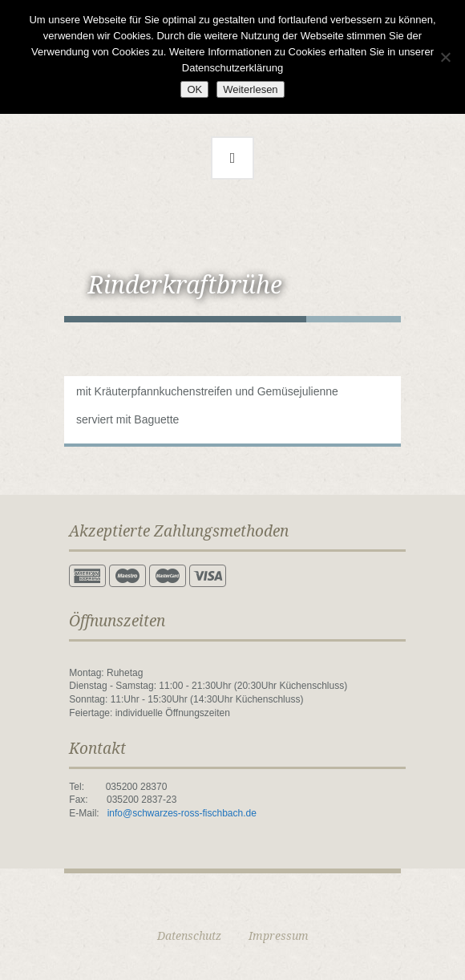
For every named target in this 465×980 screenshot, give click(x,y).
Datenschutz (189, 936)
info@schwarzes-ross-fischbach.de (182, 813)
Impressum (279, 936)
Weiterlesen (250, 89)
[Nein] (445, 57)
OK (194, 89)
